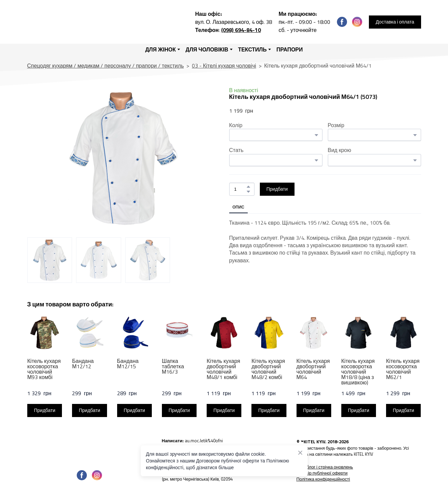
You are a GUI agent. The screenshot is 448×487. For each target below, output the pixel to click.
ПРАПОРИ (289, 49)
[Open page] (90, 450)
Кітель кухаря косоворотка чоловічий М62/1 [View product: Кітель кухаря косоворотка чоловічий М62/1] (403, 369)
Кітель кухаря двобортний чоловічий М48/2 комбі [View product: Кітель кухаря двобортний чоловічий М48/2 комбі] (268, 369)
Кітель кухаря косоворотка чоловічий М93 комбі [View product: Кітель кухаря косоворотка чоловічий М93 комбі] (44, 369)
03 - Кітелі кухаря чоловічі (224, 66)
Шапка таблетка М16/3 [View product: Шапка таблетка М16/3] (173, 366)
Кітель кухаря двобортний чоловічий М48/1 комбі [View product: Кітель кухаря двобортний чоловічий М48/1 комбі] (223, 369)
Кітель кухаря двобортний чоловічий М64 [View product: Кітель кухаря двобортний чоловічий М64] (313, 369)
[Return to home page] (88, 22)
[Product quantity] (240, 189)
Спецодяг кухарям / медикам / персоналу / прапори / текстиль (106, 66)
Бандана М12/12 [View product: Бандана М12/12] (83, 364)
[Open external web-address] (224, 443)
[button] (342, 22)
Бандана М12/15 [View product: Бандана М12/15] (128, 364)
